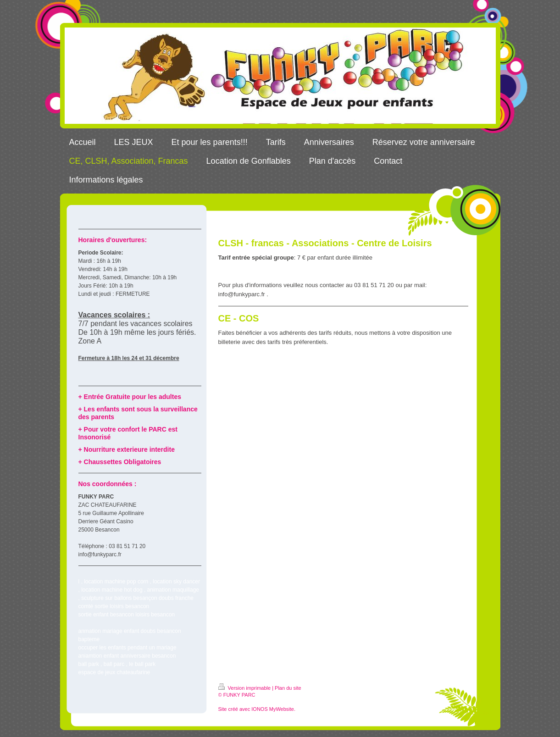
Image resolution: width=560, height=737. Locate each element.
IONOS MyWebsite (273, 709)
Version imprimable (245, 688)
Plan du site (288, 688)
